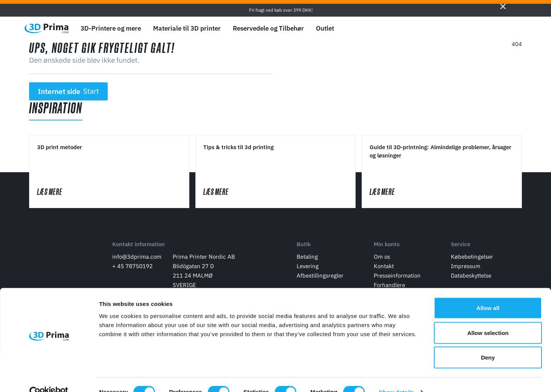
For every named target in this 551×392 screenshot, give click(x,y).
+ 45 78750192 (132, 268)
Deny (488, 342)
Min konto (387, 247)
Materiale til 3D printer (187, 28)
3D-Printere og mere (111, 28)
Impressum (466, 268)
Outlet (325, 28)
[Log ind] (499, 29)
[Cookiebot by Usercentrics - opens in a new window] (49, 377)
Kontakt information (139, 247)
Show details (397, 377)
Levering (308, 268)
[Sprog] (463, 29)
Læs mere (58, 193)
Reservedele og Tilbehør (268, 28)
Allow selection (488, 318)
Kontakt (384, 268)
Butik (304, 247)
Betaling (307, 259)
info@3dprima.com (137, 259)
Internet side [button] (69, 91)
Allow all (488, 293)
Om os (382, 259)
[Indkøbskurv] (516, 28)
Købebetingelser (472, 259)
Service (460, 247)
